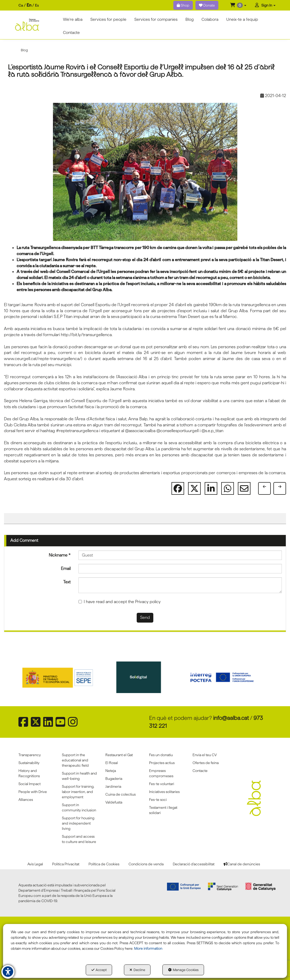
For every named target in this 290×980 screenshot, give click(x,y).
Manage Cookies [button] (183, 970)
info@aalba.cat (231, 718)
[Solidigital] (145, 677)
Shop (183, 5)
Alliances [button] (26, 800)
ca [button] (21, 5)
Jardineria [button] (113, 786)
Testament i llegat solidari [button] (163, 810)
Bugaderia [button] (114, 779)
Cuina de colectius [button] (121, 794)
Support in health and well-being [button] (79, 776)
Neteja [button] (111, 771)
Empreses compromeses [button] (161, 773)
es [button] (37, 5)
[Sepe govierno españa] (63, 677)
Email (66, 569)
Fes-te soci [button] (158, 800)
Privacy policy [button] (148, 602)
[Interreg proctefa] (227, 677)
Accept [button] (99, 970)
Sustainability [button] (29, 763)
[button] (238, 5)
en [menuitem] (29, 5)
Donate (207, 5)
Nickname (60, 555)
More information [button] (148, 948)
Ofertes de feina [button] (206, 763)
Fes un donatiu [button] (161, 755)
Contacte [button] (200, 771)
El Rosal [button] (112, 763)
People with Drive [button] (33, 792)
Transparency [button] (30, 755)
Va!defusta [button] (114, 802)
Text (67, 582)
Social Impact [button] (30, 784)
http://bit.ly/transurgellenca (86, 335)
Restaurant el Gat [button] (119, 755)
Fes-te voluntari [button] (162, 784)
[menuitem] (29, 5)
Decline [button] (137, 970)
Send (145, 617)
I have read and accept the (120, 602)
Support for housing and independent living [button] (78, 823)
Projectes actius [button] (162, 763)
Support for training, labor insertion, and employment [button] (78, 792)
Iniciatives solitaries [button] (164, 792)
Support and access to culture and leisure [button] (79, 839)
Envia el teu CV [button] (205, 755)
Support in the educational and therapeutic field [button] (75, 760)
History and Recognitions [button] (29, 773)
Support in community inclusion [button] (79, 807)
